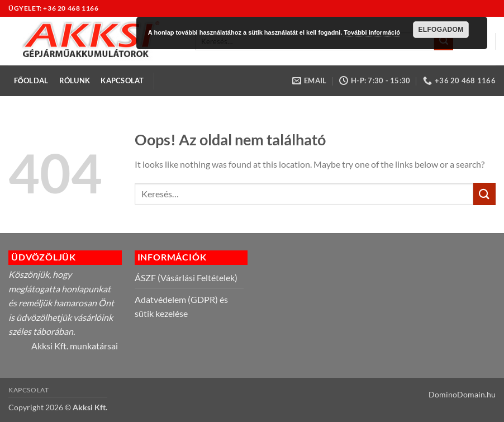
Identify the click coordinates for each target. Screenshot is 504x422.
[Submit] (484, 194)
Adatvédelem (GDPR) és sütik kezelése (181, 307)
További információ (372, 32)
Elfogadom (441, 30)
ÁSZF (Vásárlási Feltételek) (186, 278)
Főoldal (31, 80)
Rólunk (75, 80)
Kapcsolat (122, 80)
